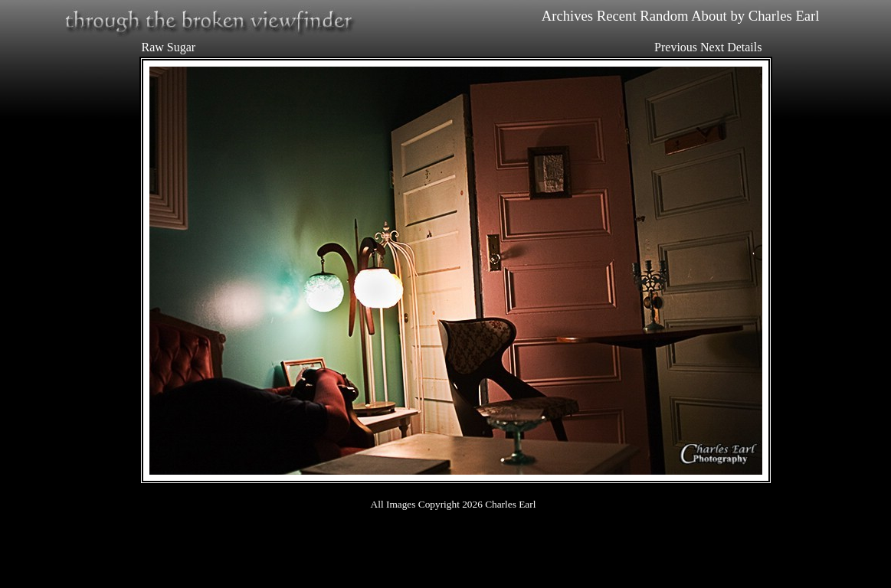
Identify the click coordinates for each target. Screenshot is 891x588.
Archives (567, 16)
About (709, 16)
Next (712, 47)
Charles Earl (784, 16)
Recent (617, 16)
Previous (676, 47)
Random (664, 16)
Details (744, 47)
